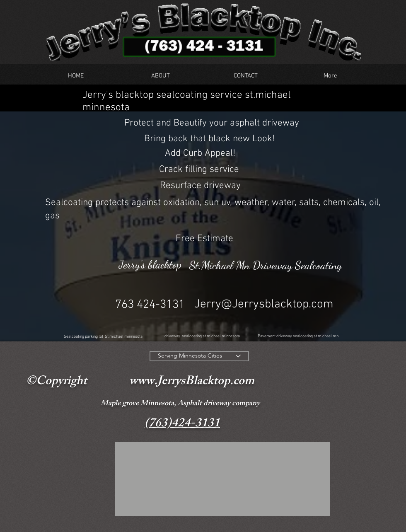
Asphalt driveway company (219, 404)
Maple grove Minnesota (137, 404)
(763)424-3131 (182, 424)
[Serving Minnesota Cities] (199, 356)
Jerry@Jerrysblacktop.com (264, 304)
